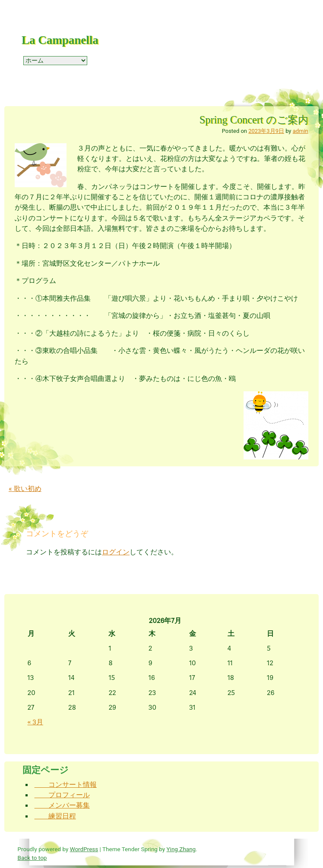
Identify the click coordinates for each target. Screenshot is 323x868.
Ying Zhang (181, 849)
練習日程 (55, 816)
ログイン (116, 552)
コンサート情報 (66, 785)
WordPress (84, 849)
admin (301, 131)
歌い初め (25, 489)
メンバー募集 (62, 805)
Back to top (32, 858)
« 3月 (35, 722)
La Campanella (60, 40)
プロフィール (62, 795)
